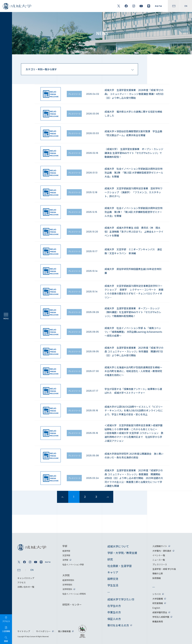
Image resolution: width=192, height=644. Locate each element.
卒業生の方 (114, 612)
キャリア (113, 572)
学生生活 (113, 585)
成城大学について (118, 546)
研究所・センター (72, 605)
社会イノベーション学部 (73, 564)
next (108, 497)
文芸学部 (66, 555)
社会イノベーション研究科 (74, 594)
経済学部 (66, 551)
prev (63, 497)
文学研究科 (67, 585)
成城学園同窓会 (160, 612)
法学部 (65, 560)
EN (186, 6)
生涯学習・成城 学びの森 (164, 569)
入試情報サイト (160, 546)
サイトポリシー (43, 631)
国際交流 (113, 579)
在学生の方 (114, 606)
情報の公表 (158, 573)
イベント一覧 (159, 555)
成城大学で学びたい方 (121, 599)
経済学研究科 (68, 580)
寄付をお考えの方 (118, 625)
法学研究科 (67, 589)
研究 (110, 559)
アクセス (22, 582)
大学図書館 (158, 599)
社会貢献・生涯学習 (120, 566)
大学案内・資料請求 (162, 551)
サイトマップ (24, 631)
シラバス (157, 594)
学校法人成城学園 (161, 617)
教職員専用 (158, 621)
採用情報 (157, 578)
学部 (65, 546)
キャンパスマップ (26, 578)
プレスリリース (160, 564)
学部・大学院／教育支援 (122, 553)
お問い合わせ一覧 (26, 587)
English (156, 608)
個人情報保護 (64, 631)
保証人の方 (114, 619)
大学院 (66, 575)
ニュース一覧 (159, 560)
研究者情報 (158, 603)
